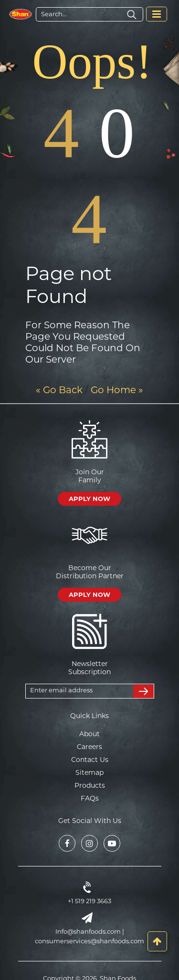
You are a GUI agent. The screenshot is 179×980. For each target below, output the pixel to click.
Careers (89, 747)
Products (90, 785)
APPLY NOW (89, 499)
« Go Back (59, 390)
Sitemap (89, 772)
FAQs (90, 798)
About (89, 734)
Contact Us (90, 760)
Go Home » (117, 390)
